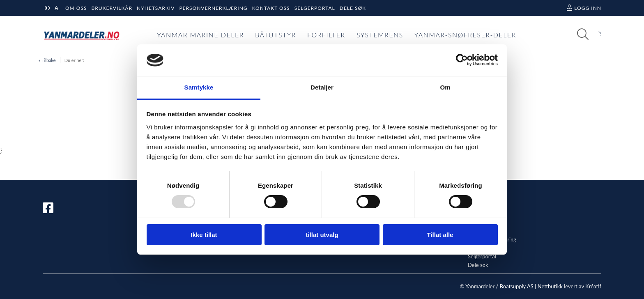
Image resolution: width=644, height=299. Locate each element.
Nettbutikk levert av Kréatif (569, 286)
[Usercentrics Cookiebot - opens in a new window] (462, 60)
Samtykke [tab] (199, 87)
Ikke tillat (204, 235)
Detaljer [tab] (322, 87)
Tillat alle (440, 235)
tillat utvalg (322, 235)
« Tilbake (47, 60)
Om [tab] (445, 87)
